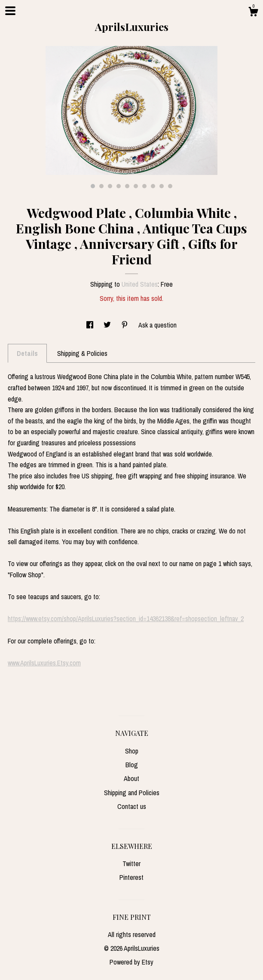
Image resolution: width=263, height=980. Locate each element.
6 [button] (136, 186)
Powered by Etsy (131, 962)
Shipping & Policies (82, 353)
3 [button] (110, 186)
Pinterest (131, 877)
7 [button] (144, 186)
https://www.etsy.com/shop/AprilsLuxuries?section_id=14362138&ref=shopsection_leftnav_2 (126, 619)
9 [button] (162, 186)
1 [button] (93, 186)
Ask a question (157, 325)
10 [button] (170, 186)
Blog (132, 765)
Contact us (132, 806)
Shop (132, 751)
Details (27, 353)
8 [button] (153, 186)
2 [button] (101, 186)
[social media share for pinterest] (125, 325)
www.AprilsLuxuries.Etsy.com (44, 663)
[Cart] (253, 13)
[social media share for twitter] (108, 325)
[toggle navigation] (10, 11)
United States (140, 284)
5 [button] (127, 186)
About (131, 778)
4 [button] (119, 186)
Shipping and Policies (132, 793)
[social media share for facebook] (91, 325)
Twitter (131, 864)
